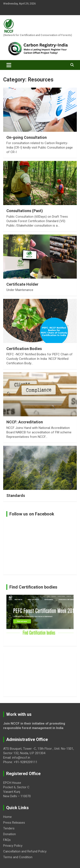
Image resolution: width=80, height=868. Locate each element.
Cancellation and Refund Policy (25, 851)
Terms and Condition (18, 857)
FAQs (7, 840)
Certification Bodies (24, 349)
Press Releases (14, 823)
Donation (9, 834)
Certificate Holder (22, 284)
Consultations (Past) (25, 211)
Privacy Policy (13, 846)
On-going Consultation (27, 137)
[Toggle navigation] (9, 65)
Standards (16, 495)
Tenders (9, 828)
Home (7, 817)
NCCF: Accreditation (25, 422)
